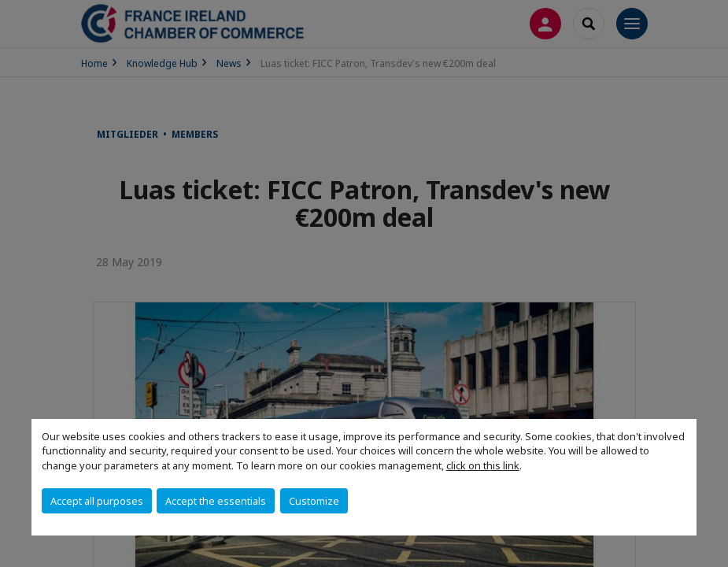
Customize (314, 501)
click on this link (483, 465)
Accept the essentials (216, 501)
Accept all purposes (97, 501)
